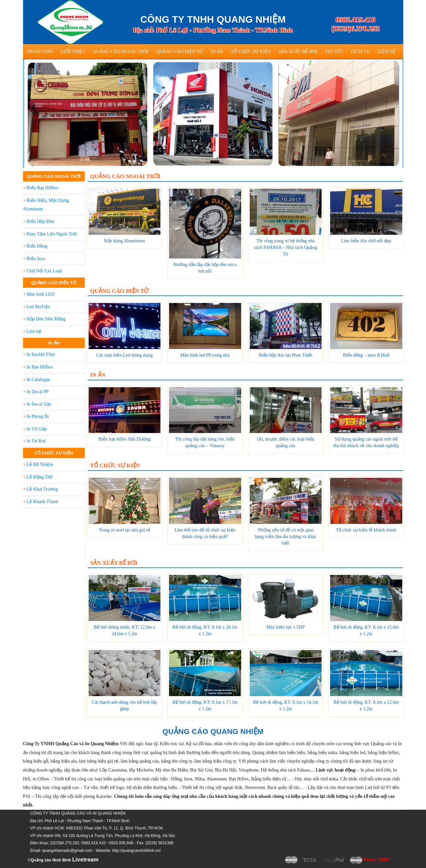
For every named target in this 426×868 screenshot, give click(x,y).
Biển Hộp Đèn (41, 221)
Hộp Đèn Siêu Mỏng (46, 319)
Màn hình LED (41, 294)
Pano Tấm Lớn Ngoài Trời (52, 234)
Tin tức (334, 52)
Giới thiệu (73, 52)
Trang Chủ (40, 52)
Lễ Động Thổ (40, 477)
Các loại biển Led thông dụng (125, 355)
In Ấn (217, 52)
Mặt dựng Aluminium (124, 241)
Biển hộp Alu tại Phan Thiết (285, 355)
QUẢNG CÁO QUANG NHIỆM (213, 732)
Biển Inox (36, 259)
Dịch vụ (360, 52)
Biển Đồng (37, 246)
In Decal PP (38, 392)
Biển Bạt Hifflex (43, 188)
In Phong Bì (38, 416)
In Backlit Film (41, 354)
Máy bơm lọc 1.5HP (285, 627)
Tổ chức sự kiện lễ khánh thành (366, 530)
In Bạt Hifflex (40, 367)
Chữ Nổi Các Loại (44, 271)
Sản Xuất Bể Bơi (298, 52)
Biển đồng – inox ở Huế (366, 355)
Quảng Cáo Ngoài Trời (121, 52)
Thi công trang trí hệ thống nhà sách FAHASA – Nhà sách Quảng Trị (285, 247)
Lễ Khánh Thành (43, 502)
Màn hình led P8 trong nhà (205, 355)
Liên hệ (386, 52)
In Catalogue (39, 380)
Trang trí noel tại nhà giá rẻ (125, 530)
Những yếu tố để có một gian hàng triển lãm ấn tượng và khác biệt (285, 537)
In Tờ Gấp (37, 429)
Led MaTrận (39, 307)
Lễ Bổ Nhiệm (40, 464)
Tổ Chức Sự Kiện (251, 52)
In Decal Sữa (39, 404)
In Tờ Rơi (36, 441)
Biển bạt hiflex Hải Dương (125, 439)
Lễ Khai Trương (42, 489)
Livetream (85, 860)
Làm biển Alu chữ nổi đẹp (366, 241)
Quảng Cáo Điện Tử (180, 52)
